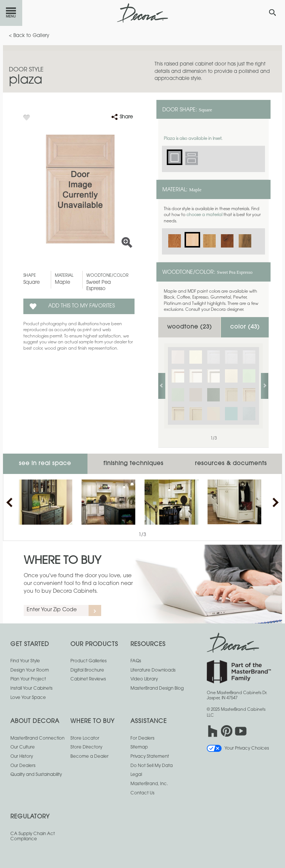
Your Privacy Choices (238, 748)
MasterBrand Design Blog (157, 689)
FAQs (136, 661)
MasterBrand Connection (37, 739)
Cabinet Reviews (88, 679)
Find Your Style (25, 661)
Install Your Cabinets (32, 689)
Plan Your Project (28, 679)
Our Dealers (23, 766)
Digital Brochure (87, 670)
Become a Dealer (90, 757)
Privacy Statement (150, 757)
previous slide (162, 386)
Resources (148, 645)
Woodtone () (190, 327)
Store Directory (86, 747)
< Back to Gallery (29, 36)
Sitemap (139, 747)
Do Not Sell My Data (152, 766)
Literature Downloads (153, 670)
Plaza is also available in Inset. (193, 139)
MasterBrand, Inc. (149, 784)
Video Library (144, 679)
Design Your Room (30, 670)
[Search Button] (272, 13)
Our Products (94, 645)
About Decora (35, 722)
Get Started (30, 645)
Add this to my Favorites (82, 306)
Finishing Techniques (133, 464)
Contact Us (142, 793)
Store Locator (85, 739)
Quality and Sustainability (36, 775)
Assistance (149, 722)
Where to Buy (62, 561)
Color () (245, 327)
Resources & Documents (231, 464)
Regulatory (30, 817)
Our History (22, 757)
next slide (265, 386)
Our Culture (23, 747)
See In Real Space (45, 464)
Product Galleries (89, 661)
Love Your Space (28, 698)
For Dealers (142, 739)
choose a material (204, 215)
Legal (136, 775)
